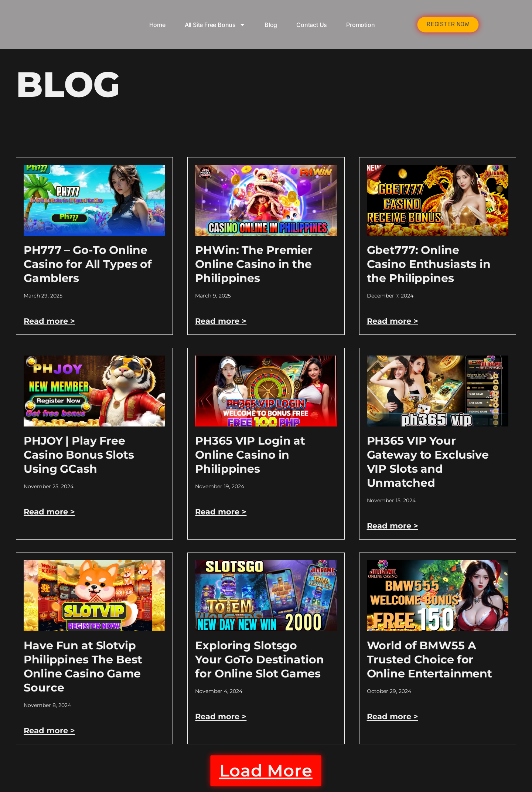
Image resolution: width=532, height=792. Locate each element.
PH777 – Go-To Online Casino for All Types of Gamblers (88, 264)
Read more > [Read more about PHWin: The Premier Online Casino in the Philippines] (222, 321)
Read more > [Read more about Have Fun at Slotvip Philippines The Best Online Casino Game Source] (50, 730)
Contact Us (312, 25)
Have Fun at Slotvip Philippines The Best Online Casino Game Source (83, 667)
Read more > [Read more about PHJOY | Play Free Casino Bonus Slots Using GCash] (50, 512)
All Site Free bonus (215, 25)
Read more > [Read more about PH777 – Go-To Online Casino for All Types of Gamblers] (50, 321)
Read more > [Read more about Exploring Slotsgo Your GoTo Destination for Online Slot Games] (222, 716)
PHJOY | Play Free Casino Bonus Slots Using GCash (79, 455)
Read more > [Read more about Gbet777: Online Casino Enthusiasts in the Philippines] (393, 321)
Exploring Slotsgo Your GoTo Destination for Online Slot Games (259, 660)
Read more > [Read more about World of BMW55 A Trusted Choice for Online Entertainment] (393, 716)
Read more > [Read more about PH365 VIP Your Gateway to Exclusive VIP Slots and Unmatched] (393, 526)
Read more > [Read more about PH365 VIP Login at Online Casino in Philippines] (222, 512)
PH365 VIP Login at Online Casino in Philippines (250, 455)
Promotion (360, 25)
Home (157, 25)
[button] (266, 774)
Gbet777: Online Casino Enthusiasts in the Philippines (429, 264)
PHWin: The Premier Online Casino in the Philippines (254, 264)
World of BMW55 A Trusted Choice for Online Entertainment (429, 660)
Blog (271, 25)
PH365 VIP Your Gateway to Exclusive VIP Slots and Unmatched (428, 462)
